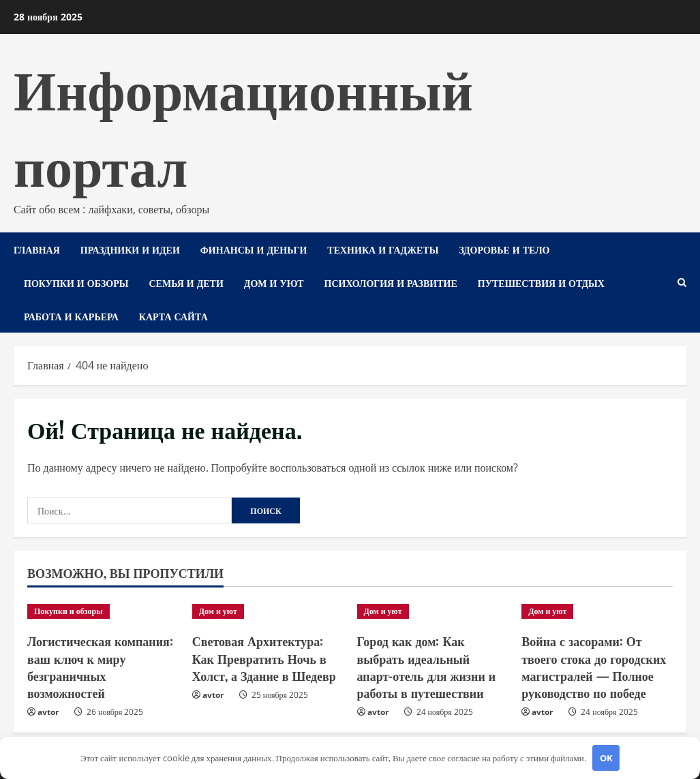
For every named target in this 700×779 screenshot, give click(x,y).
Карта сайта (173, 316)
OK (606, 758)
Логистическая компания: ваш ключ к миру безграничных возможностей (100, 667)
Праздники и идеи (130, 249)
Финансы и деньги (254, 249)
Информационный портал (243, 124)
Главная (37, 249)
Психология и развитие (391, 282)
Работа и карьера (71, 316)
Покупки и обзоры (76, 282)
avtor (48, 712)
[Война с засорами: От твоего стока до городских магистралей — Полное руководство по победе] (597, 611)
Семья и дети (186, 282)
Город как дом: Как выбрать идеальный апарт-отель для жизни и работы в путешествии (427, 667)
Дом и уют (274, 282)
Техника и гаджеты (383, 249)
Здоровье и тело (504, 249)
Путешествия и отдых (541, 282)
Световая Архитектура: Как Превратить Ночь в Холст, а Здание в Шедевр (264, 658)
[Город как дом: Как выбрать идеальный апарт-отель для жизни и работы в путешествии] (433, 611)
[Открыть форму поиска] (682, 282)
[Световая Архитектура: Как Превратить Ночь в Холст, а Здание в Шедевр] (268, 611)
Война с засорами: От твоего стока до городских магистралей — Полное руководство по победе (594, 667)
